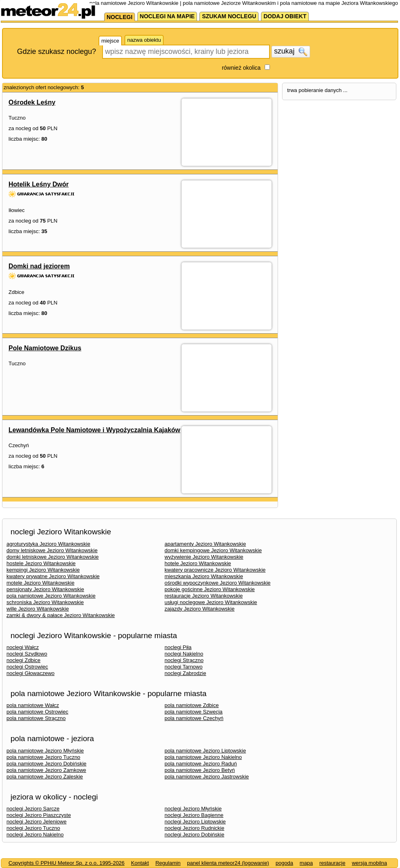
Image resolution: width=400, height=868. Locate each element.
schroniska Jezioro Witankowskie (45, 602)
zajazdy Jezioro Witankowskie (200, 609)
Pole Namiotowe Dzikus (45, 348)
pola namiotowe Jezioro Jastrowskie (207, 777)
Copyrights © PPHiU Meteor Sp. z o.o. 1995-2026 (66, 863)
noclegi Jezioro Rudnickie (194, 828)
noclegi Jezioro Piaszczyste (39, 815)
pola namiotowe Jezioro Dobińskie (46, 764)
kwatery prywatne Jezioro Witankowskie (53, 576)
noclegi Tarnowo (184, 667)
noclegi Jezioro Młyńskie (193, 809)
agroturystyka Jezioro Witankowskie (48, 544)
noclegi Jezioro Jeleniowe (36, 822)
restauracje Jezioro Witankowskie (204, 596)
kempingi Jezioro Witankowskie (43, 570)
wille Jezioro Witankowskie (38, 609)
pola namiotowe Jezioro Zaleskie (45, 777)
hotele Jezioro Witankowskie (198, 563)
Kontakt (140, 863)
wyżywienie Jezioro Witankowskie (204, 557)
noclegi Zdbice (24, 660)
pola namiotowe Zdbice (192, 705)
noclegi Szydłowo (27, 654)
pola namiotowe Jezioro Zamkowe (46, 770)
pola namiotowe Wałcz (33, 705)
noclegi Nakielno (184, 654)
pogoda (284, 863)
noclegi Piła (178, 647)
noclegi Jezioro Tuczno (33, 828)
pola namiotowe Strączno (36, 718)
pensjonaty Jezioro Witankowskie (45, 589)
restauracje (332, 863)
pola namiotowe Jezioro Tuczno (43, 757)
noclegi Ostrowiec (27, 667)
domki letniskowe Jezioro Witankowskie (53, 557)
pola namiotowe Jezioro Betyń (200, 770)
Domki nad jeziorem (39, 266)
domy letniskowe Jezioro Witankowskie (52, 550)
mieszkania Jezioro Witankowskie (204, 576)
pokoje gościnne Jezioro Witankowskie (210, 589)
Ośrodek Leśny (32, 102)
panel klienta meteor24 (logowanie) (228, 863)
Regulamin (168, 863)
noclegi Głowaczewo (31, 673)
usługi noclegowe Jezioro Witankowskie (211, 602)
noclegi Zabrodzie (185, 673)
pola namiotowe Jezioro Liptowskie (205, 751)
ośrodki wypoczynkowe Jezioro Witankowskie (218, 583)
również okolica (241, 68)
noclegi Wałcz (23, 647)
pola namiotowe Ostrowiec (37, 712)
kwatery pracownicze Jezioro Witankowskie (215, 570)
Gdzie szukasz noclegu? (57, 51)
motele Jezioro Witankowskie (41, 583)
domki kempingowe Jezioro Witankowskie (213, 550)
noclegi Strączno (184, 660)
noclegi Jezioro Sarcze (33, 809)
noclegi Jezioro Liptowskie (195, 822)
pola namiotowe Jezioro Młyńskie (45, 751)
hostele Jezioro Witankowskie (41, 563)
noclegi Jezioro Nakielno (35, 835)
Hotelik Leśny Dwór (39, 184)
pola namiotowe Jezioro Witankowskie (51, 596)
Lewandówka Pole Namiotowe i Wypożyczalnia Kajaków (94, 430)
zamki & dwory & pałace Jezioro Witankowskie (61, 615)
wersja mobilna (369, 863)
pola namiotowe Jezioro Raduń (201, 764)
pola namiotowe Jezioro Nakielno (203, 757)
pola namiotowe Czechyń (194, 718)
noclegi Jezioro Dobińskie (194, 835)
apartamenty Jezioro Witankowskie (205, 544)
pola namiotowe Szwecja (194, 712)
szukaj (291, 51)
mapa (306, 863)
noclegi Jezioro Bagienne (194, 815)
